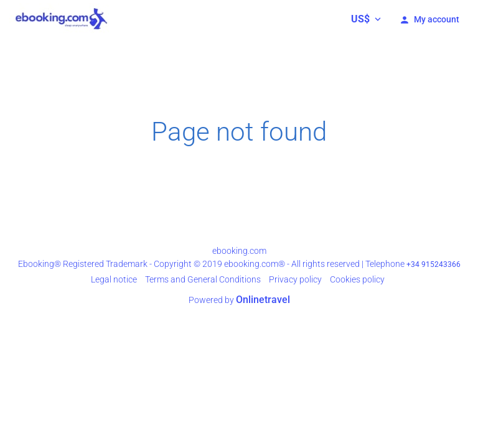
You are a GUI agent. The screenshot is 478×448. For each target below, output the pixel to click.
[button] (366, 19)
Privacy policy (295, 279)
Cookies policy (357, 279)
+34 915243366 (433, 264)
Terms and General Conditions (203, 279)
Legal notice (114, 279)
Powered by (239, 300)
